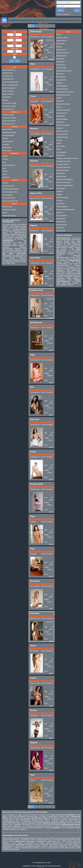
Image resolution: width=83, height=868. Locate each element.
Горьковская (61, 65)
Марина (34, 743)
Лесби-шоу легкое (8, 124)
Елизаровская (61, 80)
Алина (33, 452)
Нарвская (60, 128)
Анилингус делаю (8, 186)
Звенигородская (62, 86)
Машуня (34, 129)
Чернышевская (35, 392)
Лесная (59, 107)
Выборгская (60, 62)
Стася (33, 96)
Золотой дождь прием (10, 192)
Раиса (33, 646)
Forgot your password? (63, 14)
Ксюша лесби (37, 484)
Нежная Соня (36, 290)
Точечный (6, 144)
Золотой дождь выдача (10, 189)
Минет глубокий (8, 91)
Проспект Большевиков (38, 37)
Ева (32, 387)
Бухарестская (61, 50)
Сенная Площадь (62, 197)
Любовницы (36, 32)
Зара (32, 355)
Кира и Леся (36, 193)
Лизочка (34, 161)
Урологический (7, 141)
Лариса (34, 225)
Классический (7, 129)
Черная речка (61, 222)
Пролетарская (61, 176)
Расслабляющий (8, 135)
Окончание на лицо (9, 106)
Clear (17, 61)
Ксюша (33, 710)
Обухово (59, 140)
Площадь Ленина (62, 164)
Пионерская (60, 155)
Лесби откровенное (9, 121)
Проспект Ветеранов (63, 182)
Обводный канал (62, 137)
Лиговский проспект (37, 425)
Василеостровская (37, 618)
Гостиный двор (35, 134)
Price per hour (14, 37)
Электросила (35, 328)
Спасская (59, 200)
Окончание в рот (8, 109)
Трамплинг (6, 177)
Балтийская (60, 44)
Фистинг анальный (9, 198)
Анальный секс (7, 73)
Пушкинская (60, 188)
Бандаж (5, 156)
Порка (4, 168)
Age (15, 32)
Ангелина (35, 613)
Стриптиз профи (8, 115)
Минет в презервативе (10, 85)
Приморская (61, 173)
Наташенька (36, 322)
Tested (14, 54)
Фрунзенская (61, 219)
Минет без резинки (9, 88)
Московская (60, 122)
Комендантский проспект (39, 457)
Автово (33, 780)
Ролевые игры (7, 207)
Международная (36, 69)
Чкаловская (34, 715)
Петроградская (61, 152)
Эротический (7, 147)
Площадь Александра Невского (67, 158)
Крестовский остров (63, 95)
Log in (77, 10)
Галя (32, 775)
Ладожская (34, 101)
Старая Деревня (62, 207)
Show (12, 61)
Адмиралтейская (62, 38)
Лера (33, 516)
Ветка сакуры (7, 151)
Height (14, 43)
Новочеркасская (62, 134)
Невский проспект (36, 748)
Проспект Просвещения (39, 683)
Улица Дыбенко (36, 263)
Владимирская (61, 56)
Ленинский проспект (37, 360)
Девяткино (60, 74)
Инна (33, 64)
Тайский (5, 138)
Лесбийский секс (8, 79)
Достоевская (61, 77)
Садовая (33, 522)
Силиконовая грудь (9, 216)
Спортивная (60, 204)
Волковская (34, 651)
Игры (4, 162)
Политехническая (36, 489)
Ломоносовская (62, 113)
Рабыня (5, 171)
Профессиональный (9, 132)
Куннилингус (7, 97)
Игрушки (5, 100)
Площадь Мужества (63, 167)
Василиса (35, 581)
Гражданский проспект (64, 71)
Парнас (59, 149)
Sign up (60, 10)
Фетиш (4, 174)
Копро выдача (7, 195)
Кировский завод (62, 89)
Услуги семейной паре (10, 82)
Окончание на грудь (9, 103)
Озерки (59, 143)
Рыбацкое (60, 191)
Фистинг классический (10, 201)
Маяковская (34, 231)
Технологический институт (39, 166)
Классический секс (9, 70)
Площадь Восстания (63, 161)
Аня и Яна (35, 258)
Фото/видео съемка (9, 210)
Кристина (35, 419)
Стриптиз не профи (9, 118)
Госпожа (5, 159)
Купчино (59, 98)
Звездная (33, 554)
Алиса (33, 678)
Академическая (62, 41)
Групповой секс (8, 76)
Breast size (14, 49)
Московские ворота (63, 125)
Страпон (5, 183)
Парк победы (61, 146)
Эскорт (5, 213)
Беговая (59, 47)
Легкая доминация (9, 165)
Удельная (60, 213)
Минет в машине (8, 94)
